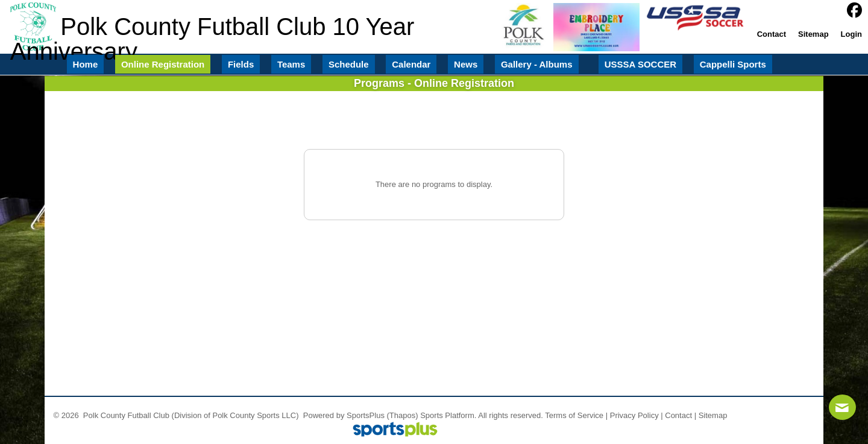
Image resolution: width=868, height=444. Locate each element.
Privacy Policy (634, 415)
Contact (678, 415)
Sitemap (713, 415)
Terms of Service (574, 415)
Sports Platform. (448, 415)
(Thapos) (403, 415)
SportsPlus (366, 415)
